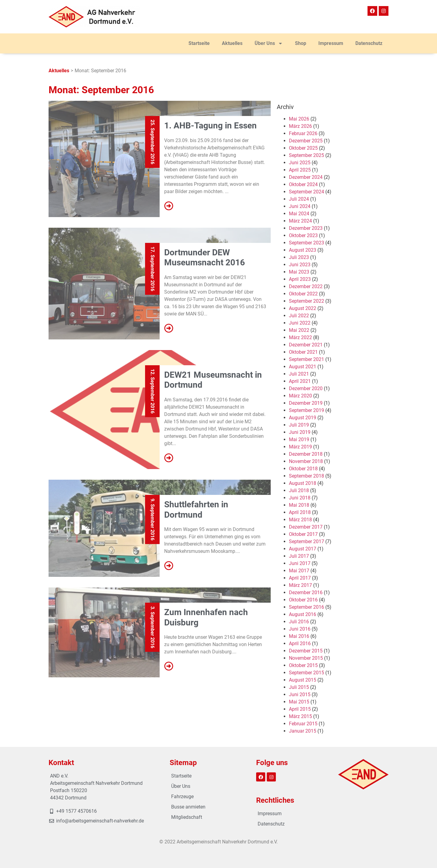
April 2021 (300, 381)
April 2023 (300, 279)
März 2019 (300, 447)
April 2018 (300, 512)
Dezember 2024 (306, 177)
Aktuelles (232, 43)
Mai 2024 (299, 214)
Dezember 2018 (306, 454)
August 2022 (303, 308)
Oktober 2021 (303, 352)
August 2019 (303, 418)
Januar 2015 (303, 731)
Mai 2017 (299, 571)
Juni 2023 (300, 265)
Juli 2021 (299, 374)
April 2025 (300, 170)
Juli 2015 (299, 687)
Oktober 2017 (303, 534)
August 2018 (303, 483)
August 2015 (303, 680)
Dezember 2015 (306, 651)
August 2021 (303, 367)
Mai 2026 (299, 119)
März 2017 (300, 585)
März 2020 (300, 396)
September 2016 (307, 607)
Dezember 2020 (306, 388)
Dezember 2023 (306, 228)
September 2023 (307, 243)
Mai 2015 (299, 702)
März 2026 (300, 126)
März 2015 (300, 716)
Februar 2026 (303, 133)
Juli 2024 (299, 199)
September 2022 (307, 301)
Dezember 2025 (306, 141)
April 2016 (300, 643)
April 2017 (300, 578)
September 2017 (307, 541)
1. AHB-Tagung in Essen (210, 126)
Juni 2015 (300, 694)
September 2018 (307, 476)
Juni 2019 (300, 432)
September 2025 (307, 155)
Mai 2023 (299, 272)
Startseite (199, 43)
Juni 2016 (300, 629)
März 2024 (300, 221)
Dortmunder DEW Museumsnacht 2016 (205, 258)
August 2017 (303, 549)
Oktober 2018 (303, 469)
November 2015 (306, 658)
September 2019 (307, 410)
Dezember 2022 (306, 286)
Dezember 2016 (306, 592)
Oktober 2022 (303, 294)
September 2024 (307, 192)
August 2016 (303, 614)
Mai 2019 (299, 439)
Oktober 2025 (303, 148)
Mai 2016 (299, 636)
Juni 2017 (300, 563)
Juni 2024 (300, 206)
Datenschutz (369, 43)
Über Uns (269, 43)
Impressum (331, 43)
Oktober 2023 (303, 235)
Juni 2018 (300, 498)
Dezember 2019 (306, 403)
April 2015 (300, 709)
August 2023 (303, 250)
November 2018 (306, 461)
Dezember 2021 (306, 345)
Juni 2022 (300, 323)
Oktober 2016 (303, 600)
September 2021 (307, 359)
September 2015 (307, 673)
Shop (301, 43)
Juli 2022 (299, 316)
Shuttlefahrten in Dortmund (196, 510)
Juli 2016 (299, 622)
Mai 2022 (299, 330)
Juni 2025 (300, 163)
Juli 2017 (299, 556)
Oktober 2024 (303, 184)
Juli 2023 (299, 257)
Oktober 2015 (303, 665)
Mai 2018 (299, 505)
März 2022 (300, 337)
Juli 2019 (299, 425)
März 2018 (300, 520)
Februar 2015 (303, 724)
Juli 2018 (299, 490)
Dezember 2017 (306, 527)
